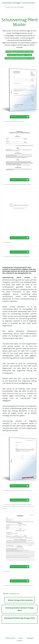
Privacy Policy (10, 638)
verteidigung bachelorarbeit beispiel (20, 52)
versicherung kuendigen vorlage (19, 55)
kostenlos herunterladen (19, 117)
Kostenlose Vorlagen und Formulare (19, 3)
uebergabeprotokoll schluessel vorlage (19, 58)
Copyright (30, 638)
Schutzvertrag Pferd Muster (19, 22)
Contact (20, 640)
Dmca (21, 638)
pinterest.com (14, 594)
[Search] (20, 7)
